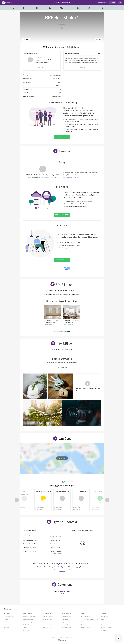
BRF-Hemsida (8, 622)
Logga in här (62, 367)
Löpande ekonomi (28, 619)
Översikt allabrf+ (9, 616)
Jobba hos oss (104, 622)
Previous (17, 500)
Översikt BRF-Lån (67, 616)
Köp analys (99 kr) (62, 215)
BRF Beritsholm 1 (62, 3)
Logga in (113, 3)
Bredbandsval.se (64, 234)
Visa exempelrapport (44, 208)
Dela (26, 39)
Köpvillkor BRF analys (106, 633)
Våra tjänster (101, 3)
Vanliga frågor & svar (87, 627)
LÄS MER (82, 67)
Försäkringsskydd (47, 619)
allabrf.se (85, 110)
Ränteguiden (65, 619)
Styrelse (69, 591)
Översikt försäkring (48, 616)
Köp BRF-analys (86, 616)
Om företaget (104, 616)
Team (102, 619)
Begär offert (27, 630)
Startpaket (7, 627)
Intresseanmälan (67, 627)
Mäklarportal (85, 625)
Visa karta (62, 458)
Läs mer (42, 67)
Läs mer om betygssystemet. (72, 177)
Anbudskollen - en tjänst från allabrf (91, 619)
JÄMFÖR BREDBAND (62, 260)
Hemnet (6, 619)
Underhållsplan (27, 625)
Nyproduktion (66, 625)
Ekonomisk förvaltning (29, 616)
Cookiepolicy (104, 630)
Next (107, 500)
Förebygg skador (47, 625)
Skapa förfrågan (47, 627)
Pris (5, 625)
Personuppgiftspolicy (106, 627)
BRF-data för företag (87, 622)
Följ (99, 39)
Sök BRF (8, 609)
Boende (63, 591)
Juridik (25, 627)
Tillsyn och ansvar (47, 622)
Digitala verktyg (28, 622)
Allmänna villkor (105, 625)
